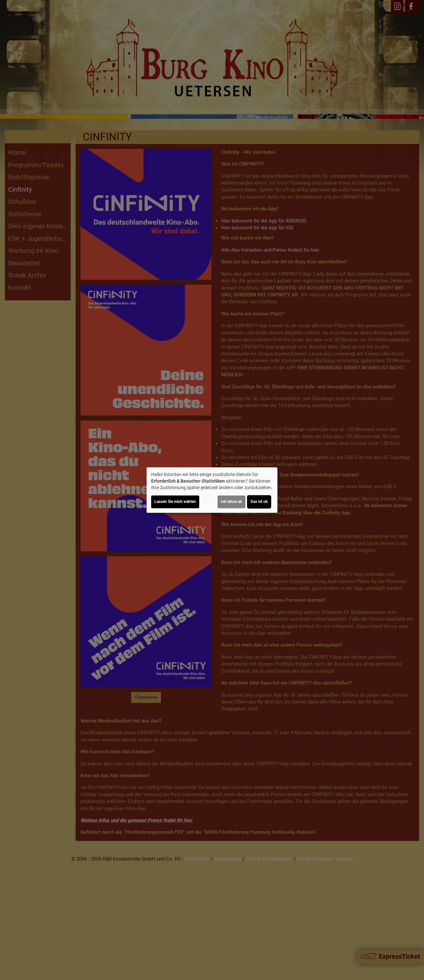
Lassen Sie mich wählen (175, 502)
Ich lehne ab (231, 502)
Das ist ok (259, 502)
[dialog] (212, 490)
